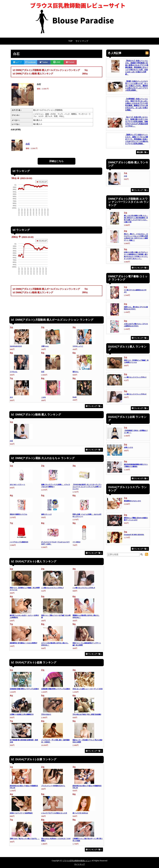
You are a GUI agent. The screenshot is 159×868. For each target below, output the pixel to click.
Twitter (44, 62)
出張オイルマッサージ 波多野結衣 (21, 813)
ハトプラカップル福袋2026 (19, 542)
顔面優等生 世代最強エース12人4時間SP (23, 643)
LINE (57, 62)
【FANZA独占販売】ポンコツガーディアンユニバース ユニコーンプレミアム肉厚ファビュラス (87, 487)
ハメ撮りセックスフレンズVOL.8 (84, 588)
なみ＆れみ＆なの (16, 346)
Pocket (70, 62)
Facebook (31, 62)
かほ (11, 441)
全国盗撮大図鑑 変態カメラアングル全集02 (24, 689)
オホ (11, 397)
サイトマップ (82, 41)
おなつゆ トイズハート (17, 485)
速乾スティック (46, 514)
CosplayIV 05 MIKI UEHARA (134, 535)
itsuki (75, 397)
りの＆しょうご (78, 346)
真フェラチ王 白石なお (80, 813)
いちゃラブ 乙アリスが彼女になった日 (54, 813)
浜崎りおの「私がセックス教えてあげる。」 (25, 839)
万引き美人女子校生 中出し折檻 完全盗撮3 (87, 714)
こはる (43, 397)
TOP (70, 41)
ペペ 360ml (76, 542)
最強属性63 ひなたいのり (132, 501)
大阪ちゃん (45, 346)
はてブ (17, 62)
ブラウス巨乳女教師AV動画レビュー (77, 861)
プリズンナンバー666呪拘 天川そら (53, 786)
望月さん (76, 372)
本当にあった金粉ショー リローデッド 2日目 (88, 689)
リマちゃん (14, 372)
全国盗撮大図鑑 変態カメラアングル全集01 (56, 689)
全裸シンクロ (128, 447)
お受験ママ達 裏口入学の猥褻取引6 (22, 714)
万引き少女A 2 (46, 714)
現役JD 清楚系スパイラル (18, 514)
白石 (28, 144)
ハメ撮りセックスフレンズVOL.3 (52, 588)
